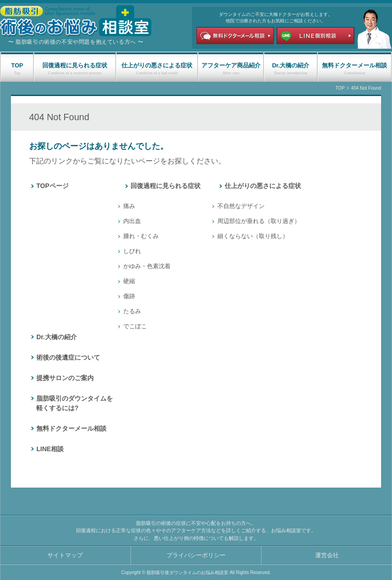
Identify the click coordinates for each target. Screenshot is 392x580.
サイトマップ (65, 555)
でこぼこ (135, 326)
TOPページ (53, 186)
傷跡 (129, 296)
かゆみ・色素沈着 (147, 266)
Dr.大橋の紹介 (291, 65)
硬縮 (129, 281)
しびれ (132, 251)
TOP (17, 65)
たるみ (132, 311)
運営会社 (327, 555)
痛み (129, 206)
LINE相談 (50, 449)
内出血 (132, 221)
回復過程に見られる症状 (75, 65)
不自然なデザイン (241, 206)
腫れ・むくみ (141, 236)
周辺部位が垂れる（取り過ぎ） (259, 221)
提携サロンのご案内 (65, 378)
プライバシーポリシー (196, 555)
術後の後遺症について (68, 357)
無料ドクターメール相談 (354, 65)
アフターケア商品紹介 (231, 65)
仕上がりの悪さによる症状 (157, 65)
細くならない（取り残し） (253, 236)
